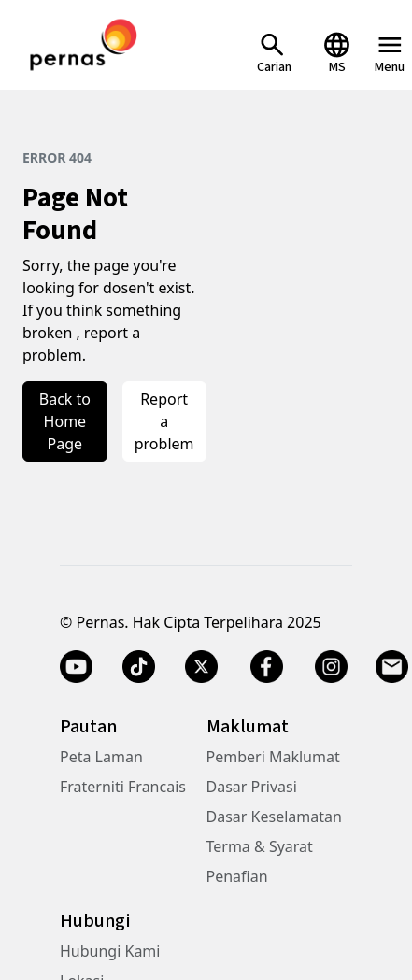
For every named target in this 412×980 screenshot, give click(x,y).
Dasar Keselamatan (274, 817)
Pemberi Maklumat (273, 757)
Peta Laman (101, 757)
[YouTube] (76, 667)
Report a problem (164, 421)
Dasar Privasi (252, 787)
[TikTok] (139, 667)
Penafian (237, 876)
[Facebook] (266, 667)
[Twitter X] (201, 667)
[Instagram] (331, 667)
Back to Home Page (65, 421)
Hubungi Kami (110, 951)
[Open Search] (274, 53)
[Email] (394, 667)
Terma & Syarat (260, 846)
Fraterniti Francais (123, 787)
